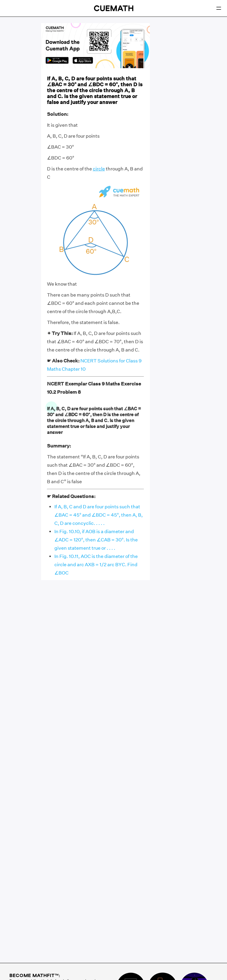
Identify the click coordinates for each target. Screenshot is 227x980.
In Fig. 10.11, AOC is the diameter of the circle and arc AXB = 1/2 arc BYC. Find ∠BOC (96, 565)
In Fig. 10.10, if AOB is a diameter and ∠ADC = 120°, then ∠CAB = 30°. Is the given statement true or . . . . (96, 540)
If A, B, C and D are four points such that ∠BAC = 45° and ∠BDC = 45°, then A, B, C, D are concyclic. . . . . (99, 515)
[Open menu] (219, 8)
